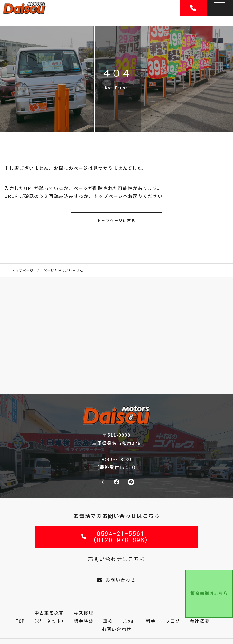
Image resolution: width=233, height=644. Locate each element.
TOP (20, 621)
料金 (151, 621)
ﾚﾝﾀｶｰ (129, 621)
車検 (108, 621)
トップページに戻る (116, 221)
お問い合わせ (116, 580)
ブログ (173, 621)
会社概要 (200, 621)
